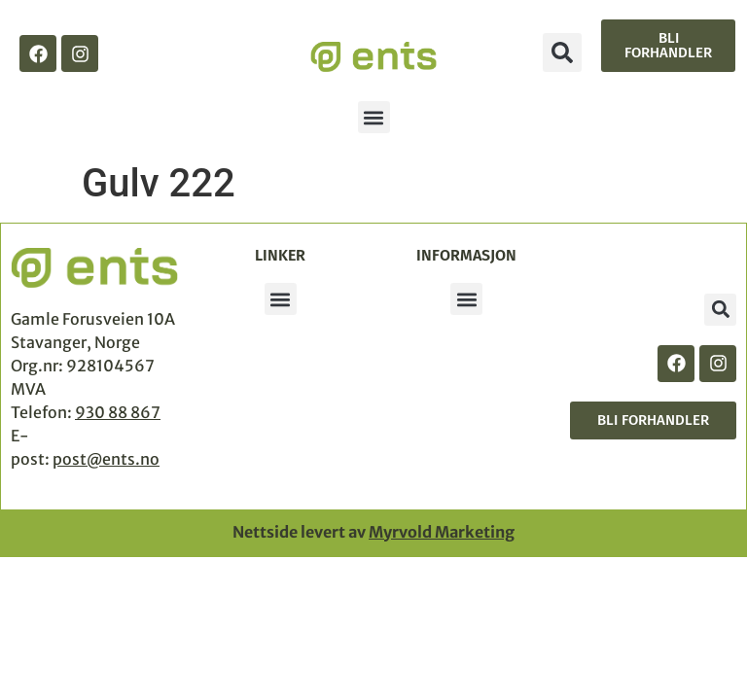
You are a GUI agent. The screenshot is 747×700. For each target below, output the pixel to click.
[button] (562, 52)
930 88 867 (118, 412)
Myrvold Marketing (442, 532)
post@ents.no (106, 459)
